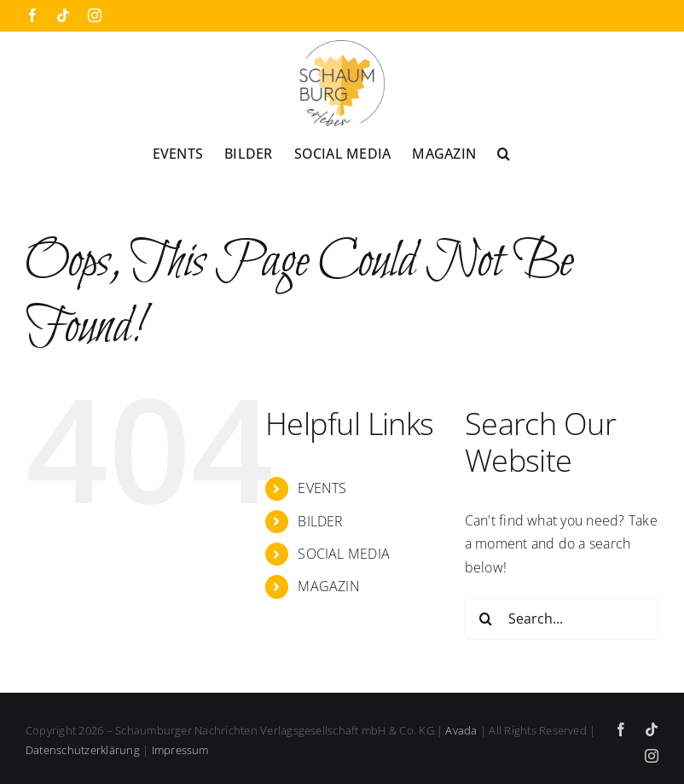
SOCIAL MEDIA (344, 554)
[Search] (486, 618)
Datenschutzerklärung (83, 750)
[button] (504, 153)
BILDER (320, 521)
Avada (461, 730)
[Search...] (562, 618)
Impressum (180, 750)
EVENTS (322, 488)
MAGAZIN (329, 586)
